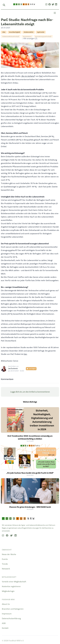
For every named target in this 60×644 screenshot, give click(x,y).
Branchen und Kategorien (13, 609)
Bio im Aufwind (28, 76)
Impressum (7, 614)
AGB (4, 623)
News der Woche (9, 554)
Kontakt (5, 628)
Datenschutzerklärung (11, 619)
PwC (41, 76)
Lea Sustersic (13, 369)
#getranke (41, 32)
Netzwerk (6, 569)
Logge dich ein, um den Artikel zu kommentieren (30, 392)
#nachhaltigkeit (15, 32)
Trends (5, 564)
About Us (6, 604)
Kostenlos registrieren (11, 586)
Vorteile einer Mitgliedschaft (14, 582)
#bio (4, 32)
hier (25, 354)
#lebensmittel (29, 32)
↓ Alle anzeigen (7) (30, 39)
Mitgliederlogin (8, 591)
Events (5, 559)
